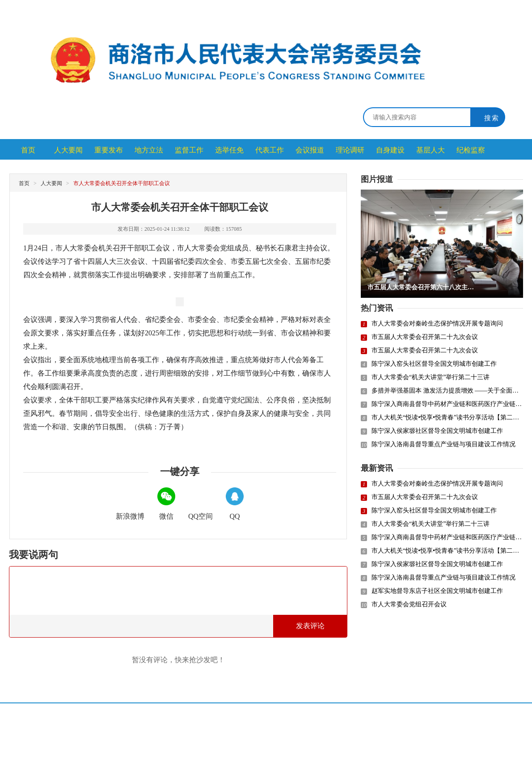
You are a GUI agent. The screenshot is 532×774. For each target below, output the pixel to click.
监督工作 (189, 150)
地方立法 (149, 150)
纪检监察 (471, 150)
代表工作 (270, 150)
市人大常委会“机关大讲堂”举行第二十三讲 (431, 377)
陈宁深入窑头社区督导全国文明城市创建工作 (434, 364)
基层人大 (431, 150)
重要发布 (109, 150)
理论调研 (350, 150)
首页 (28, 150)
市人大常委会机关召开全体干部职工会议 (122, 183)
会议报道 (310, 150)
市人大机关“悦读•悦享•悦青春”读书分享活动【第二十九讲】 (447, 417)
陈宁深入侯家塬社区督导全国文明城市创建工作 (437, 431)
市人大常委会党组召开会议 (409, 604)
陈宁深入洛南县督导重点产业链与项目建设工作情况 (443, 444)
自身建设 (390, 150)
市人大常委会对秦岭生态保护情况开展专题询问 (437, 324)
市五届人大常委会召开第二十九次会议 (425, 337)
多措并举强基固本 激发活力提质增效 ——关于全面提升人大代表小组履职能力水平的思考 (447, 391)
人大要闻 (68, 150)
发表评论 (310, 626)
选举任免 (229, 150)
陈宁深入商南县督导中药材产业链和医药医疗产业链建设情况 (447, 404)
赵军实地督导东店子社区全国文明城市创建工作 (437, 591)
